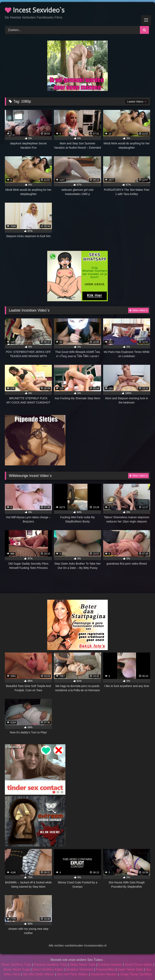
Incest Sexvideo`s (35, 10)
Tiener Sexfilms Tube (16, 965)
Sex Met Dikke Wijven (39, 974)
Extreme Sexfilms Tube (50, 965)
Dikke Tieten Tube (83, 965)
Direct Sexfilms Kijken (48, 969)
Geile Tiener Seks (130, 969)
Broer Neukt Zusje (17, 969)
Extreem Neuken (110, 965)
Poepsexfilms (105, 969)
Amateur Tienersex (80, 969)
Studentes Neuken (104, 974)
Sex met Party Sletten (73, 974)
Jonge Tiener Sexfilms (136, 974)
